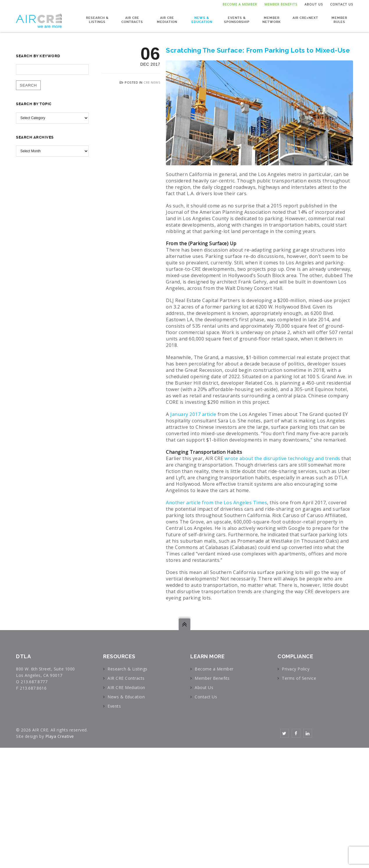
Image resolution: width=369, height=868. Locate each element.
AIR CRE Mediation (167, 19)
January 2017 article (193, 414)
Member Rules (339, 19)
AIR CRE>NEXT (305, 17)
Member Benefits (281, 4)
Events (114, 706)
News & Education (202, 19)
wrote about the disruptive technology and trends (282, 458)
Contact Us (342, 4)
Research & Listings (97, 19)
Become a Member (240, 4)
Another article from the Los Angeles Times (216, 503)
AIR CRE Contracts (132, 19)
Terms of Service (299, 678)
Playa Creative (60, 736)
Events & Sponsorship (237, 19)
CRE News (152, 82)
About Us (314, 4)
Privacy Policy (296, 669)
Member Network (272, 19)
